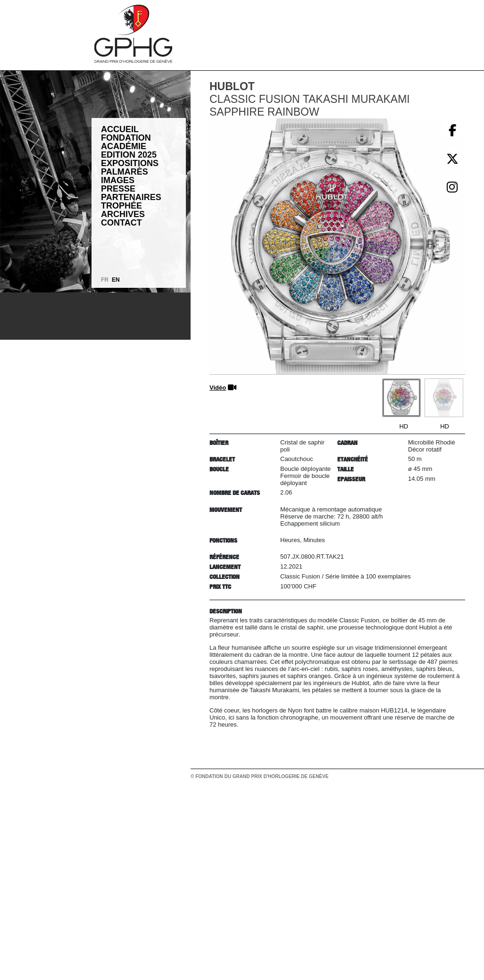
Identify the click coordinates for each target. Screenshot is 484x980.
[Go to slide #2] (444, 398)
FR (105, 280)
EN (116, 280)
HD (404, 426)
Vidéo (218, 388)
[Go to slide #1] (401, 398)
